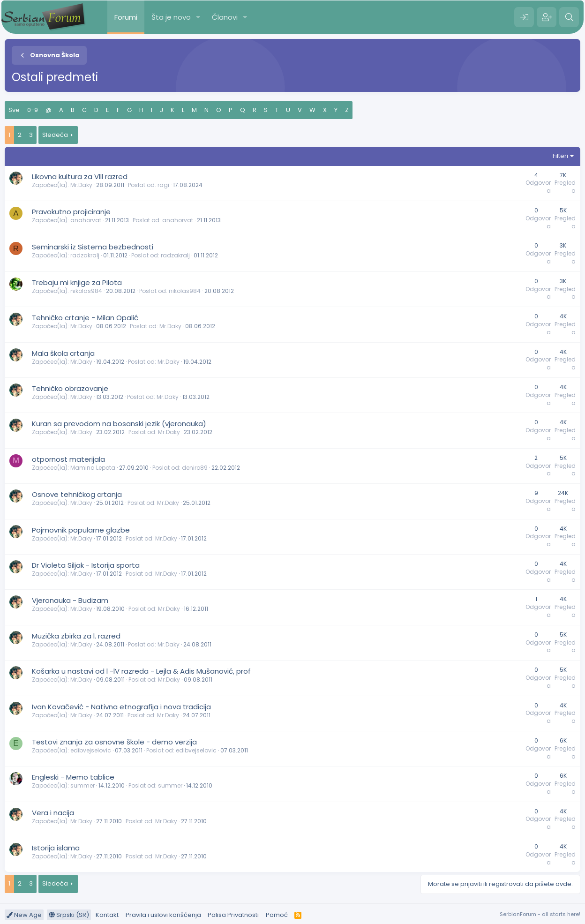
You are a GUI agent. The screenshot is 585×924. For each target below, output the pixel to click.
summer (82, 785)
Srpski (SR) (69, 915)
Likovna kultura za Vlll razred (80, 177)
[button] (198, 17)
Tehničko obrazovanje (70, 388)
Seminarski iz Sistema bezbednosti (93, 247)
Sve (14, 110)
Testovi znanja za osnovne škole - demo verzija (114, 742)
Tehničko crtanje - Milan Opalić (85, 318)
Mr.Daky (81, 185)
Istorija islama (56, 848)
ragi (163, 185)
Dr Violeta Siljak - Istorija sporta (86, 565)
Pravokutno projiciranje (71, 212)
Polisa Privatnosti (233, 915)
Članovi (225, 17)
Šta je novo (171, 17)
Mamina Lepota (93, 468)
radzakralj (85, 255)
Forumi (126, 17)
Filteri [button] (560, 156)
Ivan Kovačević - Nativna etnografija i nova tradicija (121, 707)
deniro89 (195, 468)
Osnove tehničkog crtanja (77, 494)
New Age (24, 915)
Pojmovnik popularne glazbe (81, 530)
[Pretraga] (569, 17)
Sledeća (55, 135)
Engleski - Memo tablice (73, 777)
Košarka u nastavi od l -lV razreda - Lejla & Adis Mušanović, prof (141, 671)
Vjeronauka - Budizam (70, 600)
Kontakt (107, 915)
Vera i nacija (53, 813)
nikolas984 (86, 291)
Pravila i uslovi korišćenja (163, 915)
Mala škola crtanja (63, 353)
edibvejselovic (91, 750)
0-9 (33, 110)
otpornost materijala (68, 459)
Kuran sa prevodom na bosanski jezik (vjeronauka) (119, 424)
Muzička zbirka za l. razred (76, 636)
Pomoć (277, 915)
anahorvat (86, 220)
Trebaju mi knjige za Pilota (77, 282)
